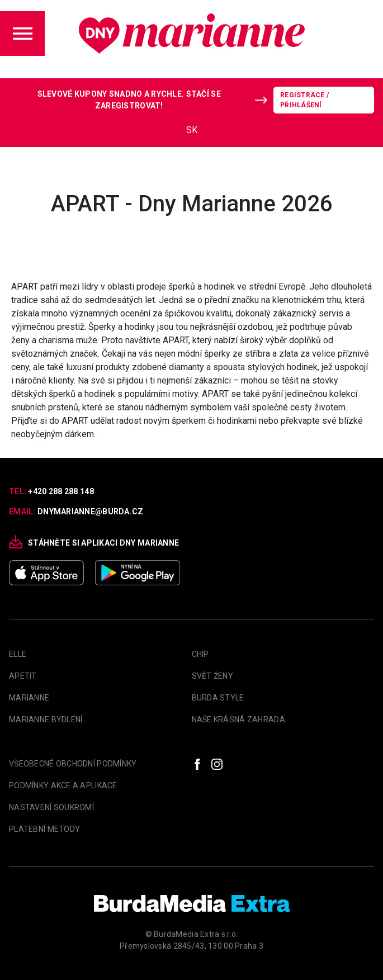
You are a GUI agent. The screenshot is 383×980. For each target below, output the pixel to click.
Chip (200, 654)
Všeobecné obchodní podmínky (73, 764)
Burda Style (218, 698)
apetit (23, 676)
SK (192, 130)
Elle (18, 654)
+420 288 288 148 (61, 491)
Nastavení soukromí (51, 807)
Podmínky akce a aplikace (63, 785)
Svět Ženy (213, 676)
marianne (29, 698)
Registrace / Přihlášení (304, 100)
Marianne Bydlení (46, 719)
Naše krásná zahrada (238, 719)
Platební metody (44, 829)
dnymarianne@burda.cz (91, 512)
